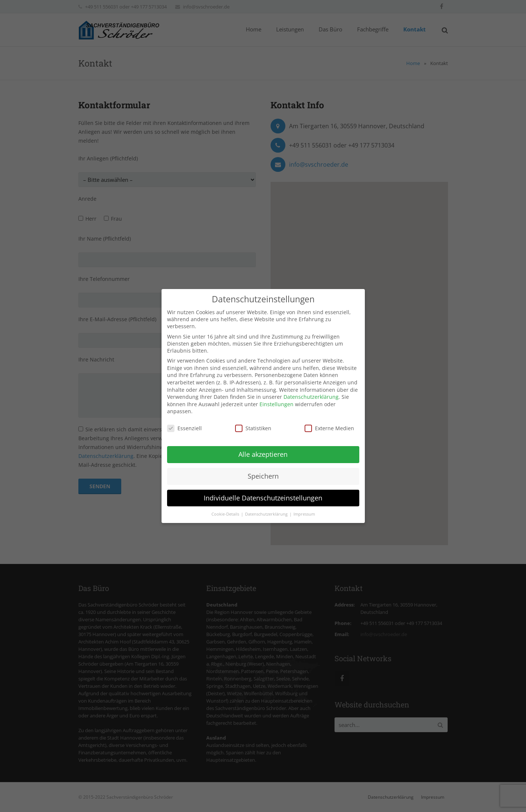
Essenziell (184, 428)
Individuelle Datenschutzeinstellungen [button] (263, 498)
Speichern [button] (263, 476)
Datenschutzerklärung (311, 397)
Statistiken (253, 428)
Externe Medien (329, 428)
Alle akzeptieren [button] (263, 454)
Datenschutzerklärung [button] (267, 514)
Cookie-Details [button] (226, 514)
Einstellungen (276, 404)
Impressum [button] (304, 514)
